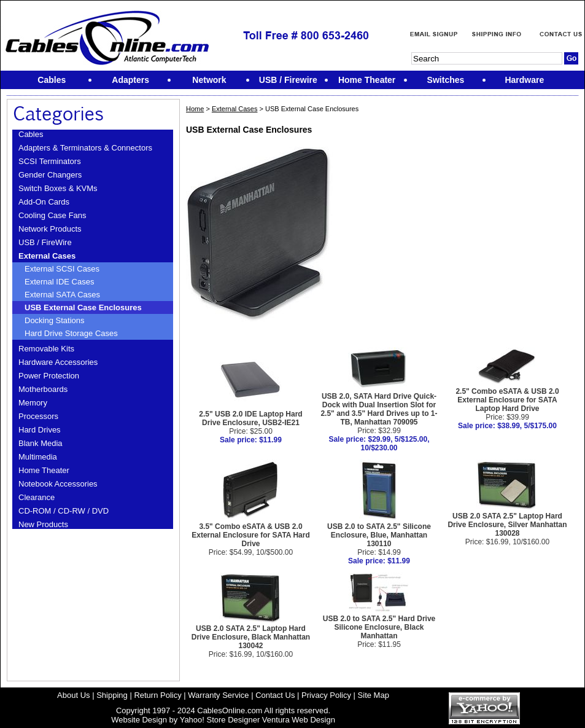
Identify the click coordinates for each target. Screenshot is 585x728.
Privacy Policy (326, 695)
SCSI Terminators (50, 161)
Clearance (37, 497)
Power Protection (49, 376)
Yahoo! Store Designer (220, 720)
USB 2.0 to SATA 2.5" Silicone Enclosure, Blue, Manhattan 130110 (379, 535)
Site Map (374, 695)
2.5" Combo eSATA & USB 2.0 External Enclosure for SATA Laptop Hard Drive (507, 400)
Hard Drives (40, 430)
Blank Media (41, 443)
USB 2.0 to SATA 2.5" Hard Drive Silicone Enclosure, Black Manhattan (379, 627)
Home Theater (44, 470)
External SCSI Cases (62, 269)
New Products (43, 524)
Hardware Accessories (58, 362)
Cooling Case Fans (52, 215)
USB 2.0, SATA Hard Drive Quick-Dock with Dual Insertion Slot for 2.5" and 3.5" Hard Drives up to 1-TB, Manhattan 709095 (379, 409)
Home (195, 109)
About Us (73, 695)
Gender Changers (50, 175)
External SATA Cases (62, 295)
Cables (31, 134)
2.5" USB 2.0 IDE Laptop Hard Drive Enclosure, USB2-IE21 (250, 418)
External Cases (47, 256)
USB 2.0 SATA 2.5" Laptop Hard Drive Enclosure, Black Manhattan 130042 (251, 637)
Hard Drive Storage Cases (71, 333)
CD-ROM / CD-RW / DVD (64, 511)
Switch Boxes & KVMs (58, 188)
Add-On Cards (44, 202)
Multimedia (38, 457)
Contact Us (275, 695)
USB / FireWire (45, 242)
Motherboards (43, 389)
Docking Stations (55, 320)
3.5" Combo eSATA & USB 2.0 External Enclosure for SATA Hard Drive (251, 535)
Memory (33, 403)
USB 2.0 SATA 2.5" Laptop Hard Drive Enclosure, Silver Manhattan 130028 (507, 525)
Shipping (112, 695)
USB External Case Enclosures (83, 307)
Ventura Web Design (299, 720)
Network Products (50, 229)
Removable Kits (46, 349)
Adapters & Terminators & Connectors (85, 148)
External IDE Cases (59, 282)
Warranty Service (218, 695)
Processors (38, 416)
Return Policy (157, 695)
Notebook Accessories (58, 484)
